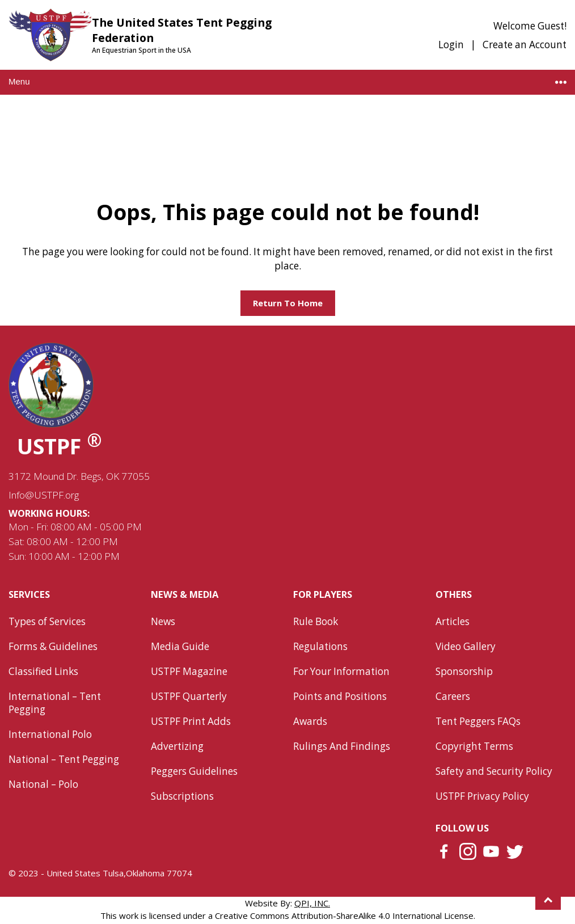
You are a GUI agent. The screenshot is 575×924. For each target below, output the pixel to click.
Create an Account (525, 45)
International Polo (50, 734)
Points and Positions (340, 696)
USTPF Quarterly (189, 696)
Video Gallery (466, 646)
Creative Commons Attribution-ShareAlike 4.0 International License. (345, 915)
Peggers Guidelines (194, 771)
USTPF (60, 446)
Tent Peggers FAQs (478, 721)
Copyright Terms (474, 746)
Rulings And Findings (342, 746)
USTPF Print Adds (191, 721)
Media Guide (180, 646)
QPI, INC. (312, 903)
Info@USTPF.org (44, 495)
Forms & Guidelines (53, 646)
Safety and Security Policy (494, 771)
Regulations (320, 646)
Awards (310, 721)
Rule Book (316, 621)
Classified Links (43, 671)
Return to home (288, 303)
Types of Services (47, 621)
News (163, 621)
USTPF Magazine (189, 671)
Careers (453, 696)
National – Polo (43, 784)
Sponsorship (464, 671)
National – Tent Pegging (64, 759)
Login (451, 45)
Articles (453, 621)
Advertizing (177, 746)
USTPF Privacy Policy (482, 796)
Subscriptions (182, 796)
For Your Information (341, 671)
